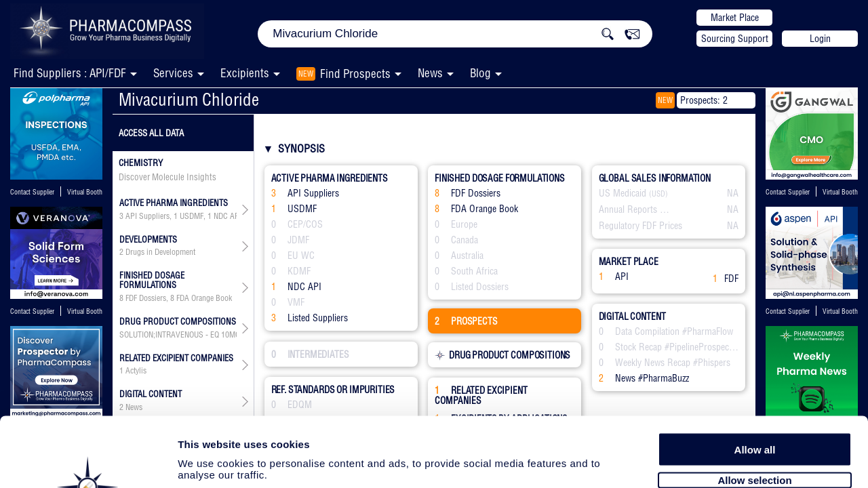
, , (178, 335)
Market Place (735, 18)
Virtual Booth (85, 192)
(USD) (658, 194)
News (430, 73)
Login (820, 39)
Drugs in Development (160, 252)
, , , (178, 216)
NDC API (228, 216)
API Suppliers (147, 216)
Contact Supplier (32, 192)
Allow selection (754, 405)
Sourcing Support (735, 39)
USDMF (192, 216)
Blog (480, 73)
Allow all (755, 374)
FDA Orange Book (204, 298)
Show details (712, 462)
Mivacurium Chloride (189, 99)
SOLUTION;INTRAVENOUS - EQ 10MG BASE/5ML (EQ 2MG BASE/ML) (178, 335)
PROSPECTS (466, 321)
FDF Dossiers (146, 298)
